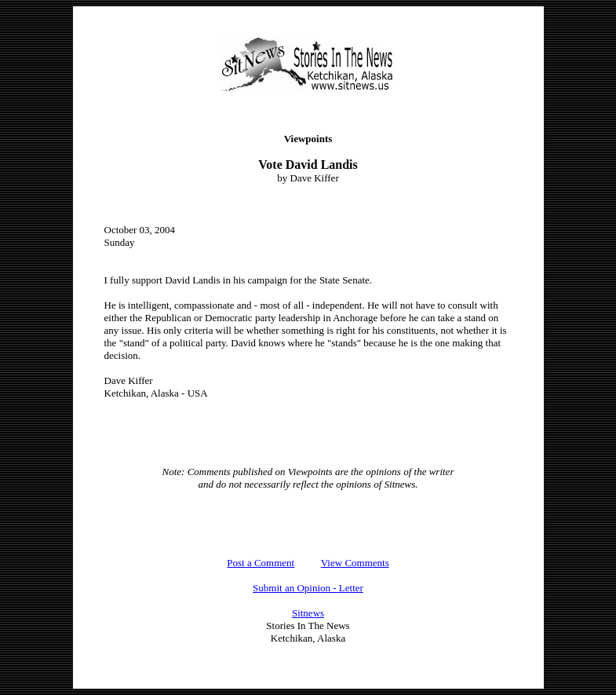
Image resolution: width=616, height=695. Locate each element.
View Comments (355, 563)
